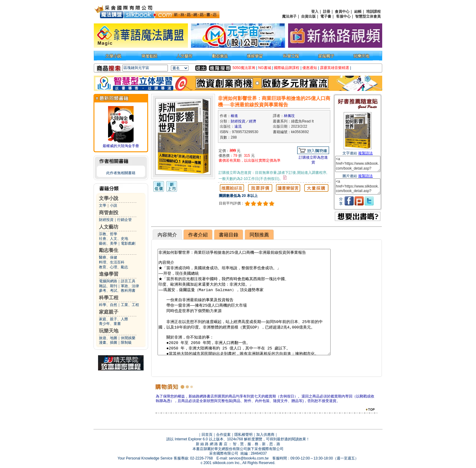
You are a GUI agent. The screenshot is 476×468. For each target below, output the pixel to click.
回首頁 (207, 435)
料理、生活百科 (112, 262)
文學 (103, 205)
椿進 (234, 116)
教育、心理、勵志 (114, 267)
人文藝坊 (109, 227)
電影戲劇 (128, 243)
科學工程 (109, 298)
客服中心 (343, 16)
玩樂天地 (109, 331)
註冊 (327, 12)
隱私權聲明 (243, 435)
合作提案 (223, 435)
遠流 (238, 126)
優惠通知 (310, 68)
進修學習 (109, 274)
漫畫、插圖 (108, 342)
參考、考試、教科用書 (117, 291)
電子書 (326, 16)
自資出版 (308, 16)
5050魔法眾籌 (244, 68)
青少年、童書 (110, 324)
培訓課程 (373, 12)
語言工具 (128, 281)
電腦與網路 (108, 281)
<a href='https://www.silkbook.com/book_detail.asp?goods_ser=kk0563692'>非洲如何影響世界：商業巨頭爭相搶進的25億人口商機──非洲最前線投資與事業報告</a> (358, 164)
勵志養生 (109, 250)
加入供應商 (265, 435)
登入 (315, 12)
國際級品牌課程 (287, 68)
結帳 (358, 12)
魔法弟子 (289, 16)
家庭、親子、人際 (114, 319)
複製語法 (365, 153)
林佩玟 (289, 116)
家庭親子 (109, 312)
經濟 (253, 121)
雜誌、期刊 (108, 286)
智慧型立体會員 (368, 16)
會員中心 (342, 12)
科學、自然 (108, 305)
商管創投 (109, 213)
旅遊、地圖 (108, 338)
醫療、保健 (108, 257)
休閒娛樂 (128, 338)
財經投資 (106, 220)
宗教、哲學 (108, 234)
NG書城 (265, 68)
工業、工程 (130, 305)
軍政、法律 (130, 286)
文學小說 (109, 198)
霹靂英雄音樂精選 (335, 68)
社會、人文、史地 (114, 239)
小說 (114, 205)
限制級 (126, 342)
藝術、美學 (108, 243)
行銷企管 (124, 220)
